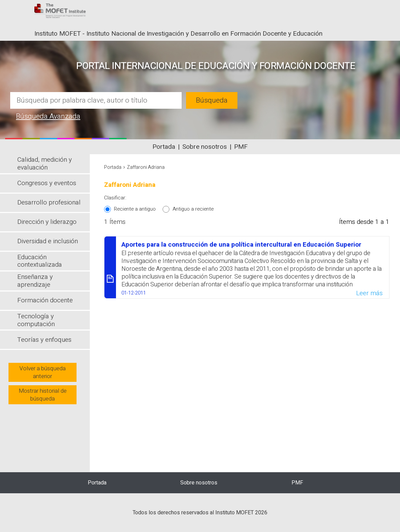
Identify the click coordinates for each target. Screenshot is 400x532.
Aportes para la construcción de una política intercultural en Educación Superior (241, 245)
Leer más (369, 293)
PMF (241, 147)
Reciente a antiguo (135, 209)
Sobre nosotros (205, 147)
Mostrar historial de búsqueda (43, 395)
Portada (164, 147)
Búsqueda (212, 100)
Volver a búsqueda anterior (43, 372)
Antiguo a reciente (193, 209)
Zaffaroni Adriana (146, 167)
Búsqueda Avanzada (48, 116)
